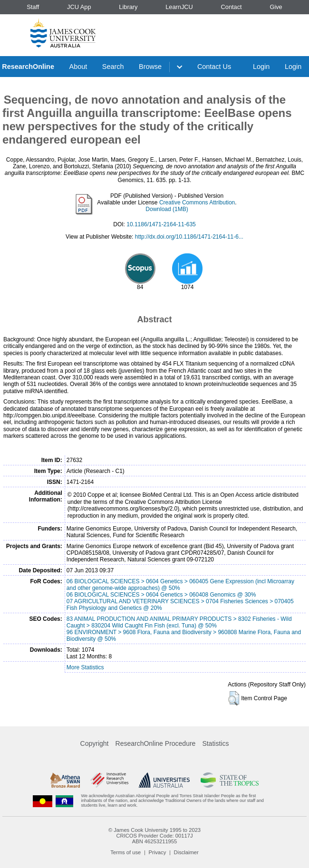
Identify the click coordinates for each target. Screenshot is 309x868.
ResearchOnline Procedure (156, 743)
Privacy (158, 852)
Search (113, 67)
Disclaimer (186, 852)
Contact (232, 7)
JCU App (79, 7)
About (78, 67)
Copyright (95, 743)
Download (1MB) (167, 209)
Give (276, 7)
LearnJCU (179, 7)
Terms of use (126, 852)
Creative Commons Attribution (197, 203)
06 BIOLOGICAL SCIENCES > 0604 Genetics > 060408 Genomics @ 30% (161, 595)
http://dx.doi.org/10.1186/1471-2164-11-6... (189, 237)
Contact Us (214, 67)
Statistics (215, 743)
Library (128, 7)
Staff (33, 7)
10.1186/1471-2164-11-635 (161, 224)
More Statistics (85, 667)
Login (261, 67)
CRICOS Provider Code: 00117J (154, 836)
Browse (150, 67)
